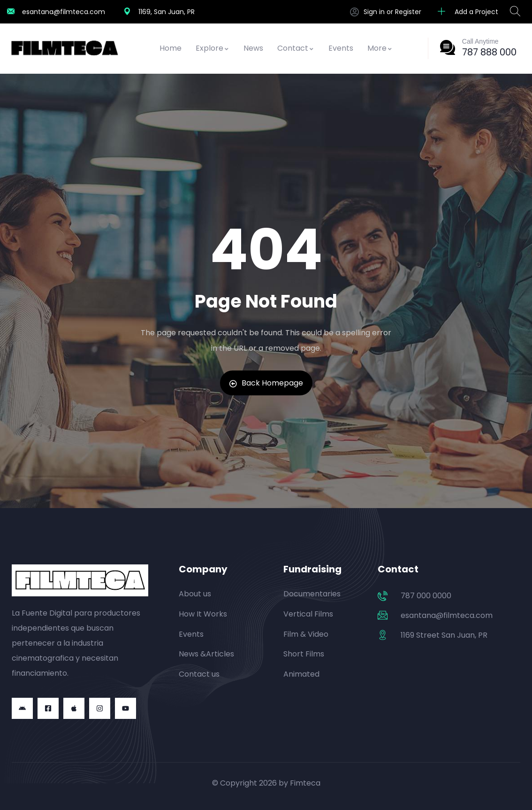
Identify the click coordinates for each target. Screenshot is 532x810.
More (380, 48)
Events (341, 48)
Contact (296, 48)
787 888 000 (489, 52)
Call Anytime (480, 41)
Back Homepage (266, 383)
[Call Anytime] (448, 47)
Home (171, 48)
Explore (213, 48)
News (253, 48)
